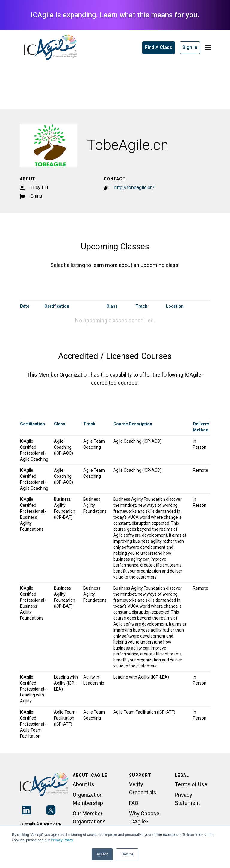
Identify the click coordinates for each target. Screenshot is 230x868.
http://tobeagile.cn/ (134, 188)
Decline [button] (127, 854)
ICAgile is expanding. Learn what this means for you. (115, 15)
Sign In (190, 47)
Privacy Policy (62, 840)
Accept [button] (102, 854)
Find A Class (159, 47)
